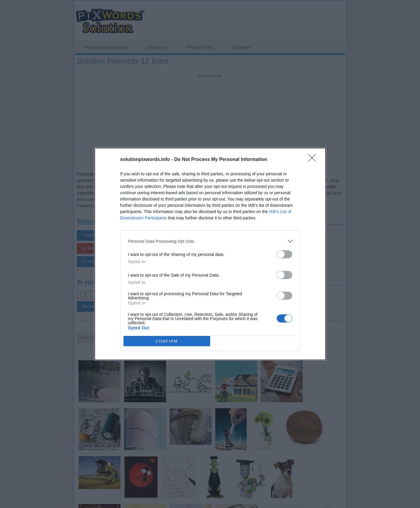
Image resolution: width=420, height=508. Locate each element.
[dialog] (210, 254)
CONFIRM (167, 341)
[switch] (284, 254)
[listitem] (210, 241)
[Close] (314, 160)
